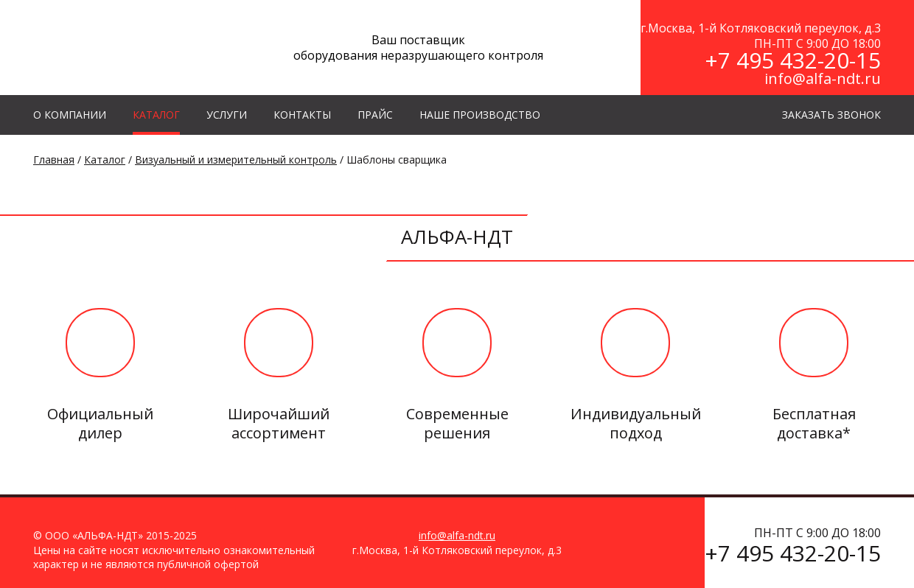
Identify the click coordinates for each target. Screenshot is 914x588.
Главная (54, 160)
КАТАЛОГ (156, 115)
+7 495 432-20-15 (793, 60)
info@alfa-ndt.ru (823, 78)
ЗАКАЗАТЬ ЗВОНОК (831, 115)
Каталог (105, 160)
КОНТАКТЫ (302, 115)
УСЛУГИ (227, 115)
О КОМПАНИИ (70, 115)
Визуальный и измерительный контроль (236, 160)
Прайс (375, 115)
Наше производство (480, 115)
